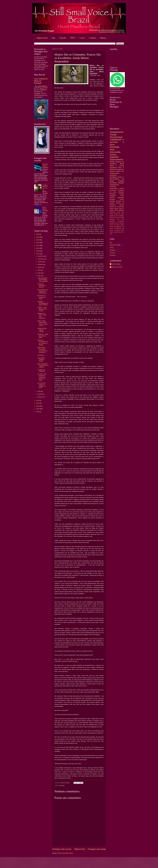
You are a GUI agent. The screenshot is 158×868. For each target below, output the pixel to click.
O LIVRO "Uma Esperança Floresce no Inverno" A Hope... (42, 377)
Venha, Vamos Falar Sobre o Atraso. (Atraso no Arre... (42, 323)
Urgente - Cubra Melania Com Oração (42, 309)
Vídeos (112, 208)
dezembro (41, 256)
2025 (38, 237)
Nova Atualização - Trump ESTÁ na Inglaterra (43, 365)
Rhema (103, 38)
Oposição (116, 232)
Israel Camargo (116, 264)
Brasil (123, 230)
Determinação (114, 188)
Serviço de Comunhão (117, 207)
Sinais (111, 218)
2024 (38, 240)
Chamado (62, 786)
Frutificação (121, 221)
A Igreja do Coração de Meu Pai (42, 285)
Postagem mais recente (62, 849)
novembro (41, 259)
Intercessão (115, 152)
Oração (113, 135)
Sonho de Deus (115, 225)
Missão (112, 162)
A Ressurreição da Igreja (117, 179)
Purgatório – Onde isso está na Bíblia (43, 336)
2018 (38, 401)
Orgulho (122, 188)
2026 (38, 234)
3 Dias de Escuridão (119, 218)
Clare (122, 196)
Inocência (112, 216)
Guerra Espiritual (114, 156)
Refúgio (121, 181)
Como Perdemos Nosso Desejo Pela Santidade (43, 280)
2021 (38, 248)
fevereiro (40, 397)
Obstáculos (113, 212)
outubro (40, 262)
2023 (38, 243)
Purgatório (113, 196)
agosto (40, 267)
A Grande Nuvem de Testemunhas (117, 171)
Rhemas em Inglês (115, 245)
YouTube (112, 253)
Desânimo (113, 194)
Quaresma (121, 198)
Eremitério (113, 183)
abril (39, 391)
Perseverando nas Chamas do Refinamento (43, 291)
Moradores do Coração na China (42, 297)
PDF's (73, 38)
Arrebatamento (117, 132)
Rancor (122, 223)
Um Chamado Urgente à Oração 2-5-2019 (42, 385)
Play (54, 38)
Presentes (113, 175)
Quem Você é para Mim (45, 209)
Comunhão (113, 187)
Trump (120, 177)
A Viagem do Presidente (41, 370)
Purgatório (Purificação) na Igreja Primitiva (43, 303)
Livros (82, 38)
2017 (38, 403)
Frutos (116, 210)
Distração (121, 192)
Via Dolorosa (118, 228)
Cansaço (121, 183)
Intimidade (115, 147)
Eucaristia (112, 221)
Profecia (112, 198)
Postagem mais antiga (97, 849)
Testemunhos (114, 185)
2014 (38, 412)
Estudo (122, 199)
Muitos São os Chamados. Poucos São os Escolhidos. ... (43, 350)
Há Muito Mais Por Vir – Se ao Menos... (45, 188)
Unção (111, 214)
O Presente (41, 355)
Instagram (113, 250)
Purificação (113, 190)
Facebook (113, 255)
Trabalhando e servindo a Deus (117, 142)
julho (39, 270)
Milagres (121, 210)
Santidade (113, 177)
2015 (38, 409)
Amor (112, 149)
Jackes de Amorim (117, 267)
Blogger (95, 864)
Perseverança (116, 137)
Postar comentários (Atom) (65, 853)
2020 (38, 251)
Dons (120, 167)
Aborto (116, 208)
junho (39, 273)
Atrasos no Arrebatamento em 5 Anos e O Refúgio (42, 342)
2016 (38, 406)
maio (39, 276)
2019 (38, 254)
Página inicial (42, 38)
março (40, 394)
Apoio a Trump (117, 166)
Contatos (92, 38)
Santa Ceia (120, 212)
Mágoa (111, 232)
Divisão (122, 194)
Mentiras (122, 216)
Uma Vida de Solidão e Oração (41, 359)
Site (111, 242)
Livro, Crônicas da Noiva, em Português (41, 81)
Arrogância (117, 230)
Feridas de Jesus (119, 214)
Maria (122, 164)
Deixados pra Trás (117, 219)
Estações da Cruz (115, 223)
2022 (38, 245)
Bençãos (112, 199)
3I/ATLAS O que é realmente (45, 166)
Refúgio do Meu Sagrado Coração (42, 330)
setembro (41, 264)
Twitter (112, 248)
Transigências (118, 227)
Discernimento (116, 159)
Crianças (112, 201)
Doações (63, 38)
